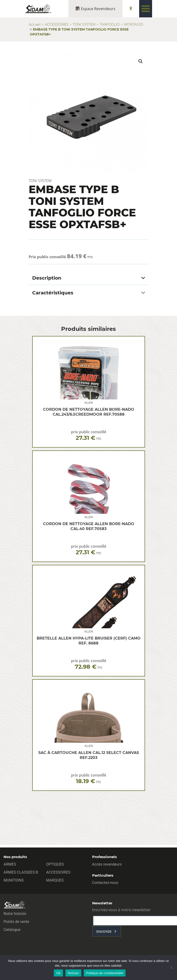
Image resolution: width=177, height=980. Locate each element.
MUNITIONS (14, 880)
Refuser (73, 973)
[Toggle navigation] (146, 9)
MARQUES (55, 880)
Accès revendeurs (107, 864)
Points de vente (16, 922)
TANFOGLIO (110, 24)
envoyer (104, 931)
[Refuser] (171, 968)
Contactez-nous (105, 883)
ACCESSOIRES (57, 24)
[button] (141, 61)
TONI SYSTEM (84, 24)
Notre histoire (15, 914)
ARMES (10, 864)
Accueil (35, 24)
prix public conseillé (89, 435)
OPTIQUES (55, 864)
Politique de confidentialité (105, 973)
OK (58, 973)
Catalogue (12, 930)
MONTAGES (134, 24)
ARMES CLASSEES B (21, 872)
